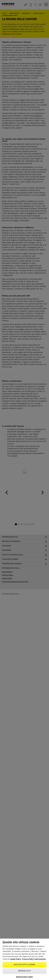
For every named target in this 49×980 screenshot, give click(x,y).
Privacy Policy (28, 959)
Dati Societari (40, 959)
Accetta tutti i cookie (24, 965)
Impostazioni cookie (24, 977)
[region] (24, 959)
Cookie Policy (15, 959)
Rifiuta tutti (24, 971)
